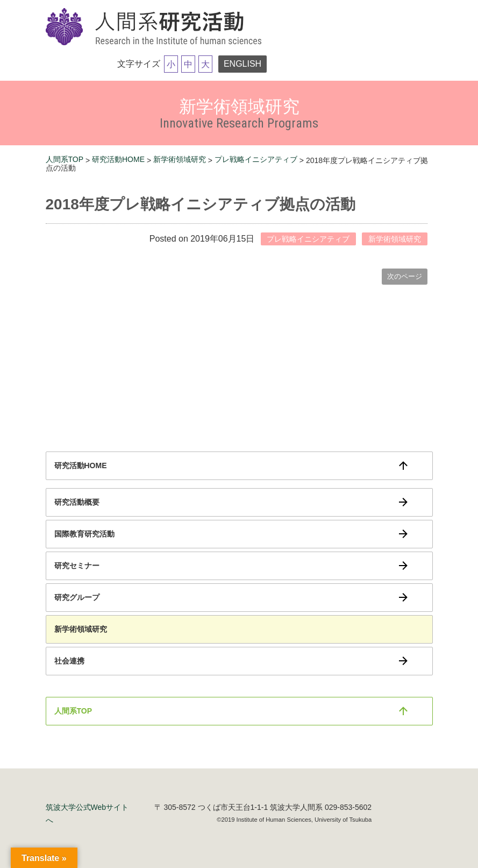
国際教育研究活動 (84, 534)
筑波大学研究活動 (156, 27)
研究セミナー (77, 566)
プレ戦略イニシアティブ (256, 159)
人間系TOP (65, 159)
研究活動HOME (118, 159)
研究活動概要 (77, 502)
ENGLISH (242, 64)
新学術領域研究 (180, 159)
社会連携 (69, 661)
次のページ (405, 276)
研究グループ (77, 597)
